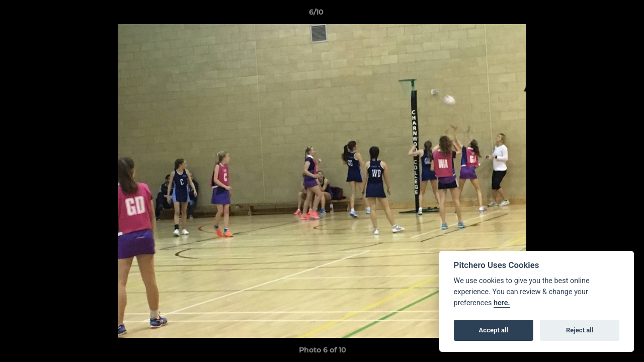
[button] (602, 15)
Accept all (494, 330)
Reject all (580, 330)
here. (502, 303)
